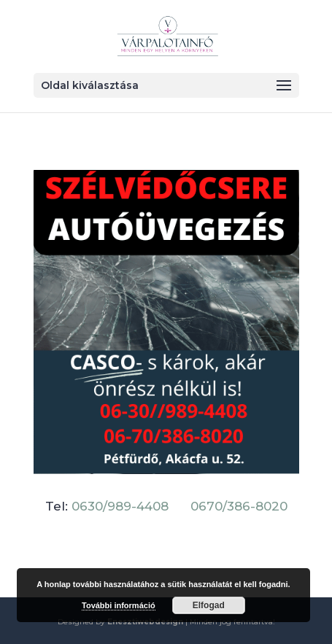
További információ (119, 605)
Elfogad (209, 605)
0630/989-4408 (120, 506)
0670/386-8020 (239, 506)
